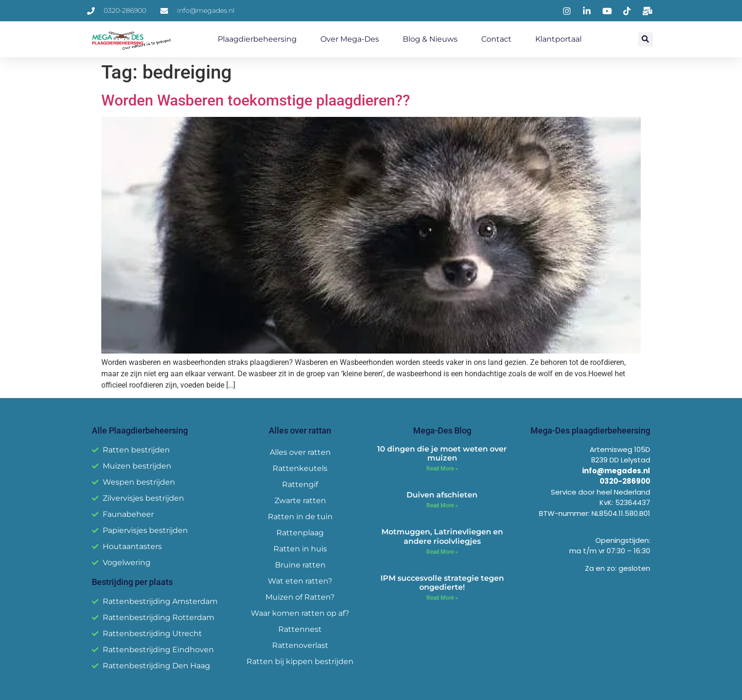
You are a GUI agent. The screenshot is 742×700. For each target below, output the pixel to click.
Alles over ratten (300, 452)
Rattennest (300, 629)
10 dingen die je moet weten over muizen (442, 453)
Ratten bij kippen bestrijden (300, 661)
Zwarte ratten (300, 501)
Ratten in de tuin (300, 517)
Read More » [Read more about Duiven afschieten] (442, 505)
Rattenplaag (300, 533)
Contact (496, 39)
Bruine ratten (300, 565)
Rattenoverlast (300, 645)
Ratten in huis (300, 549)
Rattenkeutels (300, 468)
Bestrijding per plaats (132, 582)
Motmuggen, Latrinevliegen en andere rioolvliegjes (442, 536)
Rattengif (300, 484)
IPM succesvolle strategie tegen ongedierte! (442, 583)
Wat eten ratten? (300, 581)
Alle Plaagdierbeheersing (140, 430)
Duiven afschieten (442, 495)
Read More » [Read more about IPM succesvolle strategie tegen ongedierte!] (442, 598)
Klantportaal (558, 39)
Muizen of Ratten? (300, 597)
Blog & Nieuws (430, 39)
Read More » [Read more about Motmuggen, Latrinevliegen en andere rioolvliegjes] (442, 552)
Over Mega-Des (350, 39)
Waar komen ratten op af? (300, 613)
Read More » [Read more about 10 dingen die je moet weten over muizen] (442, 469)
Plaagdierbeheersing (257, 39)
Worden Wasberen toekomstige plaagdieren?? (256, 100)
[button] (646, 40)
